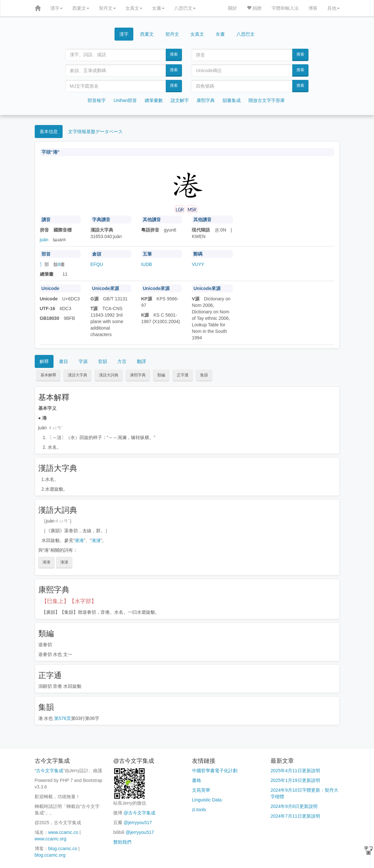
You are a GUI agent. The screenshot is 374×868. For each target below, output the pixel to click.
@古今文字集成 (139, 813)
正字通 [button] (183, 375)
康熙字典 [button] (138, 375)
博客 (313, 8)
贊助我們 (122, 842)
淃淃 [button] (46, 562)
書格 (197, 780)
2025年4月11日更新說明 (295, 771)
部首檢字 (97, 100)
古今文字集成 (50, 771)
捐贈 (254, 8)
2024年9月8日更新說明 (294, 806)
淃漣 (96, 540)
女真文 (134, 8)
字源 (83, 361)
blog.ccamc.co (63, 849)
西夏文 (81, 8)
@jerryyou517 (138, 823)
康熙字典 (206, 100)
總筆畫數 (154, 100)
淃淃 (79, 540)
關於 (233, 8)
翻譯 (141, 361)
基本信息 (49, 132)
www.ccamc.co (63, 832)
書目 (64, 361)
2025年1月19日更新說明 (295, 780)
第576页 (62, 718)
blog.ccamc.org (50, 855)
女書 (158, 8)
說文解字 (180, 100)
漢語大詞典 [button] (109, 375)
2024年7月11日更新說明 (295, 816)
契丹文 (107, 8)
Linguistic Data (207, 800)
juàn (44, 240)
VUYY (198, 264)
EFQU (97, 264)
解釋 (44, 361)
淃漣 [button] (64, 562)
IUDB (146, 264)
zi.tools (199, 810)
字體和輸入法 (285, 8)
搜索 (174, 54)
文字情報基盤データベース (95, 132)
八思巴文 (185, 8)
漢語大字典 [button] (78, 375)
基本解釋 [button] (48, 375)
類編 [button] (161, 375)
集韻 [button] (204, 375)
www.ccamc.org (51, 839)
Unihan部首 (125, 100)
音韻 (103, 361)
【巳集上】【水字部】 (69, 601)
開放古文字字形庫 (267, 100)
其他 (333, 8)
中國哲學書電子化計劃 (215, 771)
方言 (122, 361)
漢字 (56, 8)
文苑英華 (201, 790)
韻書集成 (232, 100)
